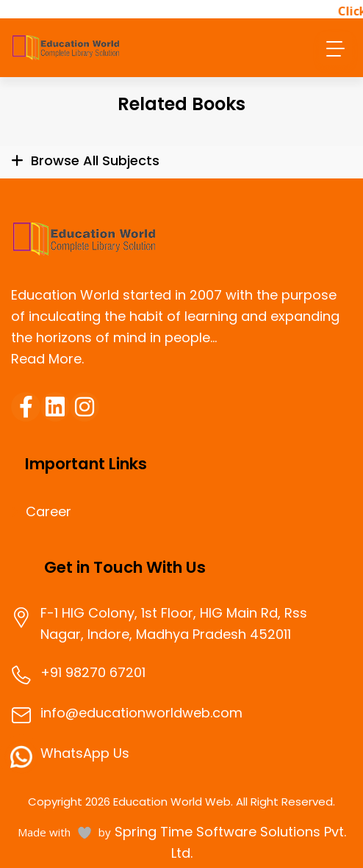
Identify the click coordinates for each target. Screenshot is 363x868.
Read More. (47, 359)
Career (48, 512)
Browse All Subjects (95, 160)
